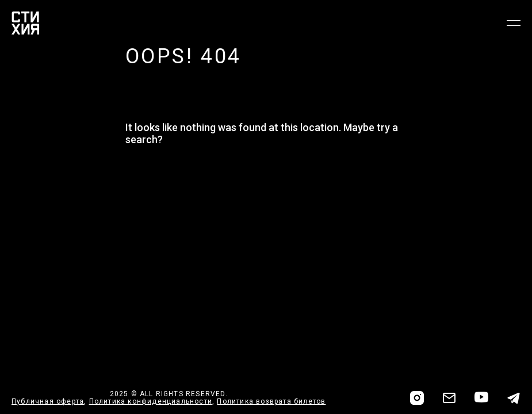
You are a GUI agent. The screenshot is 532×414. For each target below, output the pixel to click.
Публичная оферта (48, 401)
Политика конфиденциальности (151, 401)
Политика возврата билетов (271, 401)
